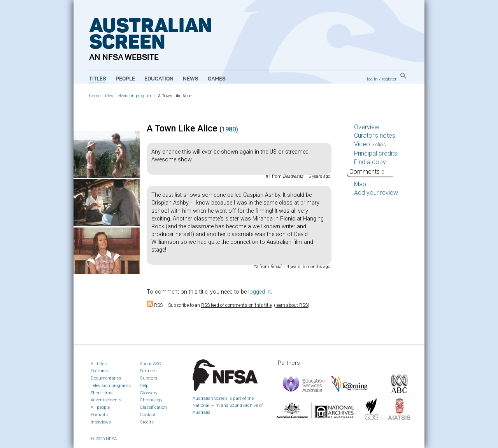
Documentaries (106, 378)
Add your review (376, 193)
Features (99, 371)
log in (372, 79)
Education (159, 79)
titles (108, 96)
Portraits (99, 415)
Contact (148, 415)
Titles (98, 79)
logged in (260, 292)
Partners (148, 371)
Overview (367, 127)
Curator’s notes (375, 136)
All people (100, 407)
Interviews (101, 422)
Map (360, 184)
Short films (102, 393)
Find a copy (370, 162)
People (125, 79)
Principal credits (376, 153)
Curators (148, 378)
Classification (153, 407)
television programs (136, 96)
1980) (230, 129)
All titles (99, 364)
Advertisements (106, 400)
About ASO (151, 364)
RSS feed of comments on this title (236, 305)
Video (370, 144)
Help (144, 385)
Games (217, 79)
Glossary (149, 393)
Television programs (111, 385)
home (95, 96)
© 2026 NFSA (104, 439)
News (191, 79)
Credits (147, 422)
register (389, 79)
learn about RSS (292, 305)
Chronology (151, 400)
